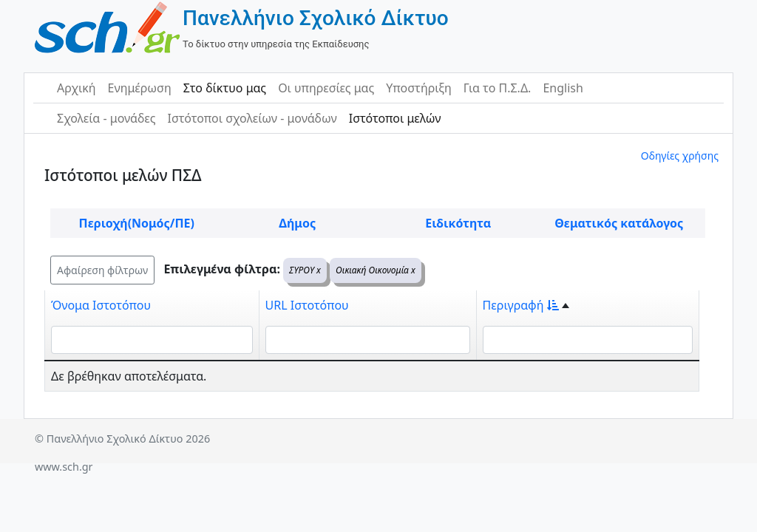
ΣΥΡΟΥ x (305, 270)
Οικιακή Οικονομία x (376, 270)
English (563, 88)
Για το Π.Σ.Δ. (498, 88)
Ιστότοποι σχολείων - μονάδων (252, 118)
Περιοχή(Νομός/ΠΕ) (137, 223)
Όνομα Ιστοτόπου (101, 305)
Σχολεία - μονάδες (106, 118)
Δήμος (297, 223)
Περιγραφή (521, 305)
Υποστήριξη (419, 88)
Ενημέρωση (140, 88)
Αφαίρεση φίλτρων (102, 270)
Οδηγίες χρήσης (680, 156)
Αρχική (77, 88)
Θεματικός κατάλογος (619, 223)
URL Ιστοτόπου (307, 305)
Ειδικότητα (458, 223)
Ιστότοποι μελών (395, 118)
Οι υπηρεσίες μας (326, 88)
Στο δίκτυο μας (225, 88)
